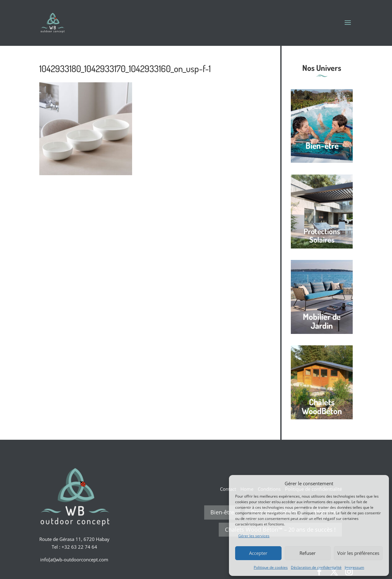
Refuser (308, 553)
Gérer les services (254, 536)
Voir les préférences (358, 553)
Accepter (258, 553)
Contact (228, 489)
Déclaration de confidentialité (316, 567)
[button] (380, 483)
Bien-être (222, 512)
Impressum (354, 567)
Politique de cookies (271, 567)
